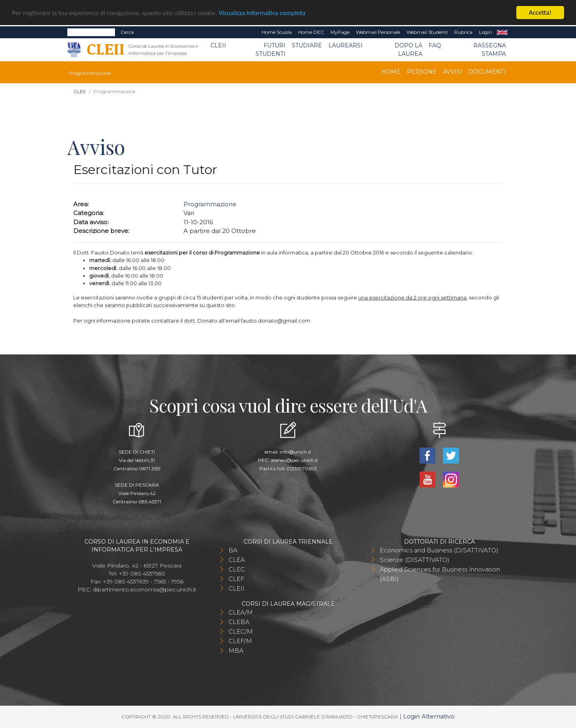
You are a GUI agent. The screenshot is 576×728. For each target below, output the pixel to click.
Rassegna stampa (490, 50)
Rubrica (463, 32)
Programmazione (210, 204)
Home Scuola (277, 32)
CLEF (236, 579)
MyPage (340, 32)
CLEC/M (241, 631)
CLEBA (239, 622)
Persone (422, 72)
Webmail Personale (378, 32)
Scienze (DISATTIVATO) (415, 560)
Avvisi (453, 72)
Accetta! (540, 13)
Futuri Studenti (270, 50)
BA (233, 550)
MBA (236, 651)
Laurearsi (346, 45)
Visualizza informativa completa (262, 13)
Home (391, 72)
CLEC (237, 569)
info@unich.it (296, 452)
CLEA (237, 560)
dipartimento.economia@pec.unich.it (144, 589)
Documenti (487, 72)
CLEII (218, 45)
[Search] (91, 32)
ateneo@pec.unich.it (294, 460)
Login (485, 32)
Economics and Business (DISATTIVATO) (439, 550)
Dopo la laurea (408, 50)
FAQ (435, 45)
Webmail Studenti (427, 32)
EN (502, 32)
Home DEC (311, 32)
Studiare (307, 45)
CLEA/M (241, 612)
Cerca (127, 32)
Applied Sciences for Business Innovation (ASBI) (440, 574)
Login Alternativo (429, 716)
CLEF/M (240, 641)
